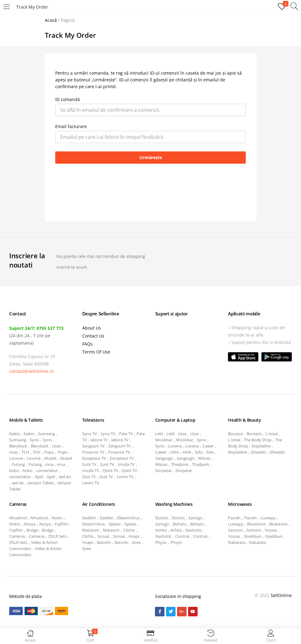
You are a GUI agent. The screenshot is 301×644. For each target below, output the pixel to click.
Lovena (175, 446)
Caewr (208, 446)
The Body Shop (258, 440)
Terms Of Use (96, 352)
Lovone (16, 458)
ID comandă (68, 99)
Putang (18, 464)
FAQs (87, 344)
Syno (34, 440)
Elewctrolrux (129, 518)
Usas (56, 446)
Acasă (51, 20)
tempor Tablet (41, 483)
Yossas (271, 530)
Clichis (129, 530)
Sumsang (46, 434)
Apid (39, 477)
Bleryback (18, 446)
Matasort (91, 530)
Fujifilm (61, 524)
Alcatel (50, 458)
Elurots (162, 518)
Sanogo (195, 518)
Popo (49, 452)
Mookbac (164, 440)
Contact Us (93, 336)
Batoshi (104, 542)
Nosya (30, 524)
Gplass (115, 524)
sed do (65, 477)
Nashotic (193, 530)
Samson (235, 530)
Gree (136, 542)
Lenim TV (125, 477)
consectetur (47, 470)
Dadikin (89, 518)
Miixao (204, 458)
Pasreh (234, 518)
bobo (14, 470)
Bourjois (235, 434)
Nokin (57, 518)
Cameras (17, 536)
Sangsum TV (93, 446)
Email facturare (71, 126)
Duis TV (89, 477)
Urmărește (151, 157)
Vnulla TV (126, 464)
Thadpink (180, 464)
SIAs (199, 452)
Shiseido (258, 452)
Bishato (180, 524)
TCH (25, 452)
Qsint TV (110, 470)
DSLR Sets (58, 536)
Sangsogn (164, 458)
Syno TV (90, 434)
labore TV (99, 440)
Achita (161, 530)
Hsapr (134, 536)
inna (49, 464)
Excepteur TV (94, 458)
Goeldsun (253, 536)
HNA (175, 452)
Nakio (15, 434)
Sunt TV (89, 464)
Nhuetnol (18, 518)
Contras (182, 536)
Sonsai (103, 536)
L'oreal (272, 434)
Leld (159, 434)
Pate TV (126, 434)
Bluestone (256, 524)
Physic (161, 542)
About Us (92, 328)
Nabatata (237, 542)
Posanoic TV (93, 452)
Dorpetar (164, 470)
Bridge (32, 530)
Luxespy (268, 518)
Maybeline (261, 446)
